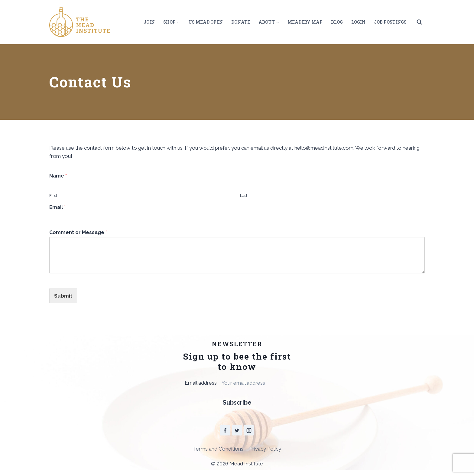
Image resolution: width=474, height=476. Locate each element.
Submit (63, 296)
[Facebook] (225, 431)
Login (358, 22)
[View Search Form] (419, 22)
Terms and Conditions (218, 449)
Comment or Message (78, 232)
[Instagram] (249, 431)
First (53, 196)
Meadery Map (305, 22)
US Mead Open (206, 22)
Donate (241, 22)
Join (149, 22)
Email (57, 207)
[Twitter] (237, 431)
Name (58, 176)
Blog (337, 22)
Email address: (237, 383)
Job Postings (390, 22)
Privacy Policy (265, 449)
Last (244, 196)
